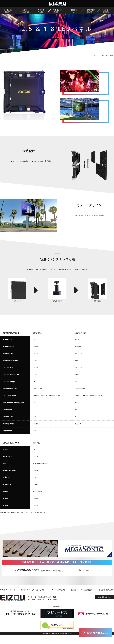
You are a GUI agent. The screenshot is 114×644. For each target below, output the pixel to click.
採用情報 (88, 599)
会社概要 (75, 599)
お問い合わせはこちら (86, 579)
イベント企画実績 (57, 599)
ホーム (96, 55)
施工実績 (40, 599)
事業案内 (4, 599)
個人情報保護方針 (106, 599)
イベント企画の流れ (22, 599)
